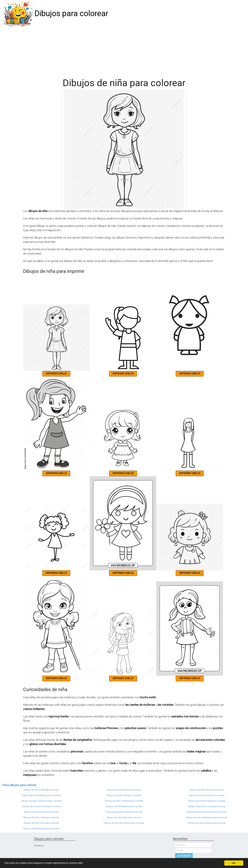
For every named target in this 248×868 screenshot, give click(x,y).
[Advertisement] (124, 51)
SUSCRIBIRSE (184, 856)
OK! (234, 863)
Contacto (39, 846)
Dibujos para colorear (71, 13)
